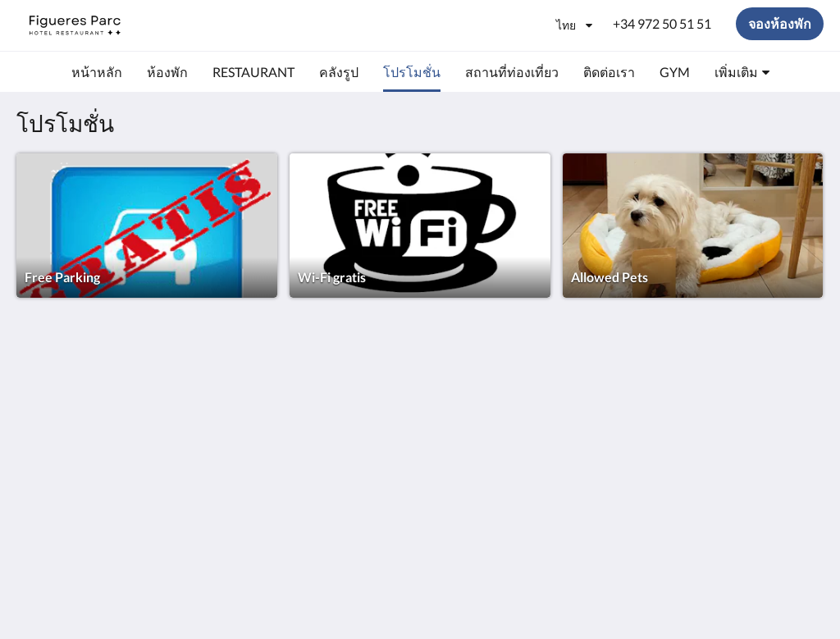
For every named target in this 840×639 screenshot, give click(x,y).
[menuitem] (97, 72)
